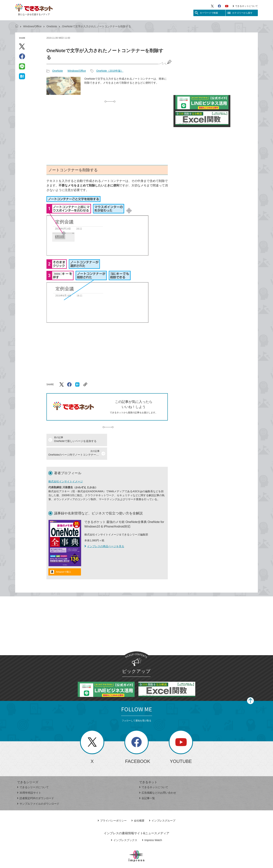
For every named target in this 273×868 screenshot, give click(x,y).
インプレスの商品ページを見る (104, 533)
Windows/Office (32, 26)
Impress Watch (152, 826)
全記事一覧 (147, 785)
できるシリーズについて (33, 774)
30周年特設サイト (29, 779)
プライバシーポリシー (112, 807)
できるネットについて (245, 6)
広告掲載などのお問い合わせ (158, 779)
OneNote (52, 26)
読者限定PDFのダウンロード (36, 785)
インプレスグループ (162, 807)
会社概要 (138, 807)
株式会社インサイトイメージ (66, 468)
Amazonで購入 (64, 558)
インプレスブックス (124, 826)
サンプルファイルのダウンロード (38, 790)
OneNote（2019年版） (110, 71)
